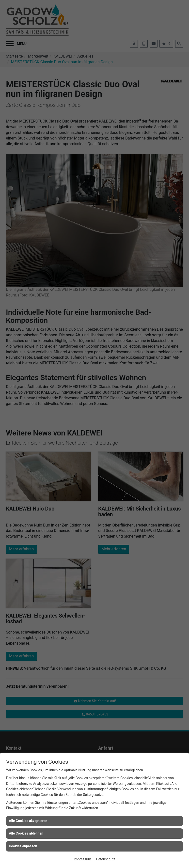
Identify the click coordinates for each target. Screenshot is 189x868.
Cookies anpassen (23, 846)
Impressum (82, 859)
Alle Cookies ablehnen (26, 833)
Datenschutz (106, 859)
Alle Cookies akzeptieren (28, 821)
